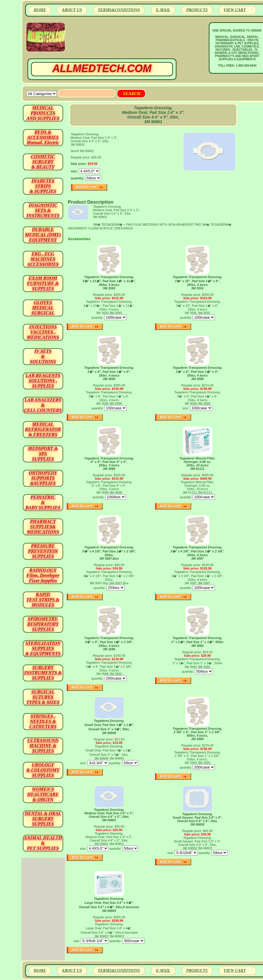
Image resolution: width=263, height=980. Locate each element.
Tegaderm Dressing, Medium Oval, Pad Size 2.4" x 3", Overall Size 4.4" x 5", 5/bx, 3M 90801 (109, 815)
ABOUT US (72, 10)
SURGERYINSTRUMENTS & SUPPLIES (43, 673)
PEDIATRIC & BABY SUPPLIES (43, 502)
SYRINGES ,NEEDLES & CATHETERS (43, 721)
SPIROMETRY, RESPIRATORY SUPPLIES (43, 624)
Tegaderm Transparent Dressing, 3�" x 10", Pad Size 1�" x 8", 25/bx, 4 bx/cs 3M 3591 (198, 283)
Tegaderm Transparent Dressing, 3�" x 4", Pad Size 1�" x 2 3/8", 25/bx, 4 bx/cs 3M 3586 (109, 644)
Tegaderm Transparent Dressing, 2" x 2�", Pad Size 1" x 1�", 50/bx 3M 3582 (197, 642)
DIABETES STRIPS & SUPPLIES (43, 186)
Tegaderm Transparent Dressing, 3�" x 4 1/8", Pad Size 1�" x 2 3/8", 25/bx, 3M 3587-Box (109, 553)
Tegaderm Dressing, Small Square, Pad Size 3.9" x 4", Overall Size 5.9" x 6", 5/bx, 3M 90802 (197, 819)
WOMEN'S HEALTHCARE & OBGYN (43, 794)
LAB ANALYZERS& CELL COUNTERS (43, 405)
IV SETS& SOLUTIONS (43, 356)
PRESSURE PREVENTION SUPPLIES (43, 551)
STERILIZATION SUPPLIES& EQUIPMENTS (43, 648)
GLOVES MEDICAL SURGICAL (43, 308)
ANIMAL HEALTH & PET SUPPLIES (43, 843)
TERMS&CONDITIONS (119, 10)
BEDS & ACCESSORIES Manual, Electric (43, 137)
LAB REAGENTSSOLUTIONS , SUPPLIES (43, 381)
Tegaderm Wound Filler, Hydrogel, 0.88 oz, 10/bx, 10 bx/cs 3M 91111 (197, 463)
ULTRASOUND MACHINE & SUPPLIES (43, 746)
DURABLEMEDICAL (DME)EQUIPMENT (43, 235)
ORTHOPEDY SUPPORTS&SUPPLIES (43, 478)
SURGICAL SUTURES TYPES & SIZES (43, 697)
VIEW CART (235, 10)
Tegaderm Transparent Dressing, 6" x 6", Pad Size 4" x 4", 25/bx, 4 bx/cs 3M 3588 (109, 463)
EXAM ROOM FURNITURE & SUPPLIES (43, 283)
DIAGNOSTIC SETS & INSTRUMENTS (43, 210)
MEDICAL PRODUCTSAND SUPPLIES (43, 113)
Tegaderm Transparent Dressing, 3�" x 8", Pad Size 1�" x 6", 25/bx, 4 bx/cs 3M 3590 (109, 373)
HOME (40, 10)
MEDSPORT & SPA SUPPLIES (43, 454)
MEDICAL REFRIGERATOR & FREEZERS (43, 429)
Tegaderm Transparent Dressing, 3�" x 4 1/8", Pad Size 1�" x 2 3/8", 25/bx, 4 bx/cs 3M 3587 (198, 553)
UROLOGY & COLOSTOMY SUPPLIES (43, 770)
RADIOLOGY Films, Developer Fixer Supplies (43, 575)
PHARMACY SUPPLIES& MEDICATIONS (43, 527)
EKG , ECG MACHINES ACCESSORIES (43, 259)
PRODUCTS (197, 10)
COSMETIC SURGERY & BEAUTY (43, 162)
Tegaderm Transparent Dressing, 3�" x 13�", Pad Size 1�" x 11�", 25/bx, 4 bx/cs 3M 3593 (109, 283)
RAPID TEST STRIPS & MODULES (43, 600)
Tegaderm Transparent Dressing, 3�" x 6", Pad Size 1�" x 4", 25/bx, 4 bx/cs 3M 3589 (198, 373)
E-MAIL (163, 10)
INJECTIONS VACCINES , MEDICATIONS (43, 332)
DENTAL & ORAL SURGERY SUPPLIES (43, 819)
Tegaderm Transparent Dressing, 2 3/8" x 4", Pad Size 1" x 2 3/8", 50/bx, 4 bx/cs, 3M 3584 (198, 734)
